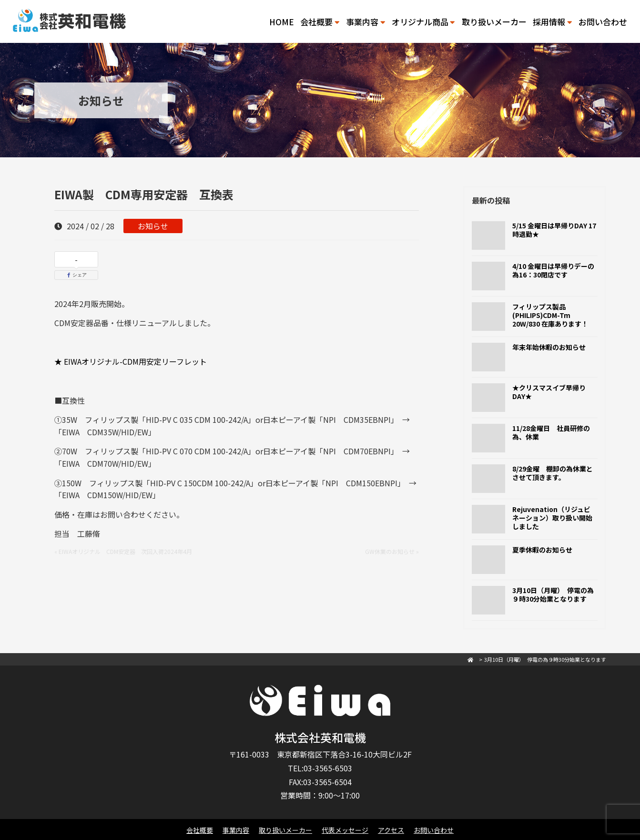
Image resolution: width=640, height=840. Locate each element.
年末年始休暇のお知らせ (549, 347)
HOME (282, 22)
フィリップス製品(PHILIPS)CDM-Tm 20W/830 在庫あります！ (550, 315)
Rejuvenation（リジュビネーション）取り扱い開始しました (552, 518)
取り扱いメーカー (494, 22)
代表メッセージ (345, 830)
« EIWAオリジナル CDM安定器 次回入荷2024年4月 (123, 551)
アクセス (391, 830)
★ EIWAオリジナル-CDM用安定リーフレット (131, 361)
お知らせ (153, 226)
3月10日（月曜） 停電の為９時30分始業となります (553, 594)
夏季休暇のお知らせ (542, 550)
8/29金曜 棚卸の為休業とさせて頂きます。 (553, 473)
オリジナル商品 (423, 22)
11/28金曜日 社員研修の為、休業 (551, 432)
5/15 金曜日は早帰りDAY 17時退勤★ (554, 230)
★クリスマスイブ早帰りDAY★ (549, 392)
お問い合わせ (603, 22)
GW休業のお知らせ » (392, 551)
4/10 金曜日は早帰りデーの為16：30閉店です (553, 270)
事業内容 (366, 22)
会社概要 (320, 22)
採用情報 (552, 22)
